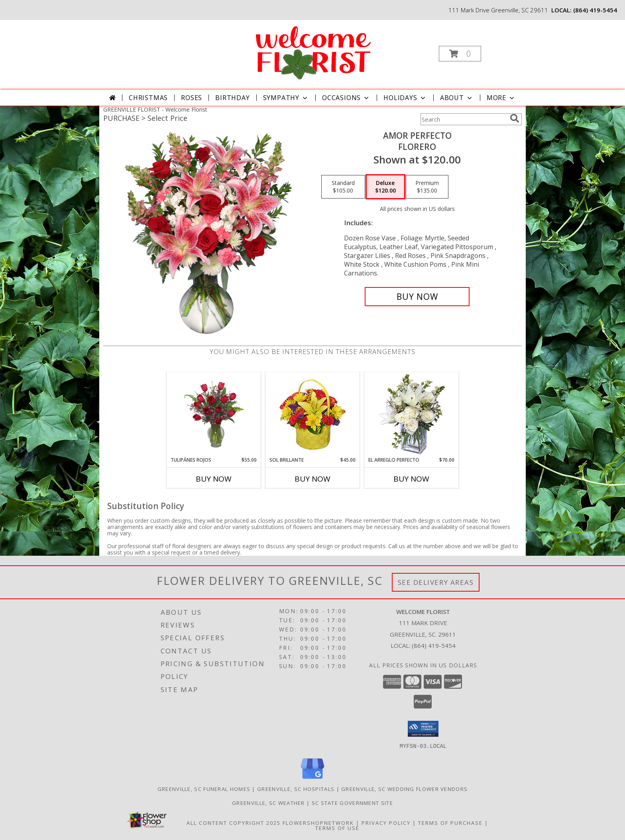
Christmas (148, 98)
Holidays (405, 98)
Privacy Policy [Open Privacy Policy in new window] (386, 822)
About (457, 98)
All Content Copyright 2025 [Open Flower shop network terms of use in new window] (234, 822)
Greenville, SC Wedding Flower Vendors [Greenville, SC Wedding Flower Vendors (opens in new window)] (404, 789)
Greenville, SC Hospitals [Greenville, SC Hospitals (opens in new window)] (296, 789)
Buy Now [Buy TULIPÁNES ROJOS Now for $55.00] (214, 479)
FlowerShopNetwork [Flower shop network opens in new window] (318, 822)
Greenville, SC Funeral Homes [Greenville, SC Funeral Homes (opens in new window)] (204, 789)
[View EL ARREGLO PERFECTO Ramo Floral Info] (412, 414)
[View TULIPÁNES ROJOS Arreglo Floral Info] (214, 414)
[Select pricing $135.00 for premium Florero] (427, 187)
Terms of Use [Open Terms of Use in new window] (337, 828)
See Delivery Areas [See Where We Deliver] (436, 582)
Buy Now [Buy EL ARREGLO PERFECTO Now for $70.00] (411, 479)
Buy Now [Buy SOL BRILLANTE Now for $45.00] (312, 479)
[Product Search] (464, 119)
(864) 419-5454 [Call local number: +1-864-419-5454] (595, 10)
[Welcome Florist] (312, 51)
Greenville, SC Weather (268, 803)
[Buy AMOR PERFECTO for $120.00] (417, 297)
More (501, 98)
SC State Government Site (352, 803)
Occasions (346, 98)
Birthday (232, 98)
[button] (460, 54)
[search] (515, 118)
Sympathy (286, 98)
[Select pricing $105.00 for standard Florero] (343, 187)
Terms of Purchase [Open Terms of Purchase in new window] (450, 822)
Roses (192, 98)
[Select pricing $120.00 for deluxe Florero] (385, 187)
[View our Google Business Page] (312, 779)
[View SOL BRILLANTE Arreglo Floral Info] (313, 414)
